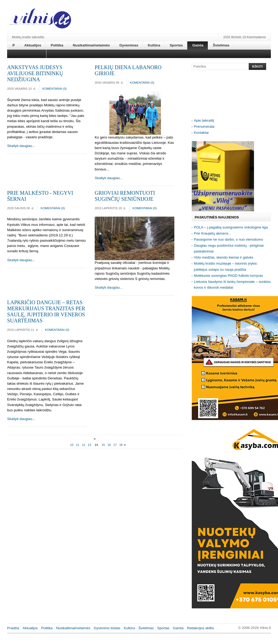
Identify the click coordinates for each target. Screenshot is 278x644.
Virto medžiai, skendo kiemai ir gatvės (224, 257)
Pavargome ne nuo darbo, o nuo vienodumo (228, 239)
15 (103, 445)
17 (115, 445)
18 (121, 445)
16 (109, 445)
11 (78, 445)
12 (84, 445)
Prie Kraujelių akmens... (213, 233)
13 (89, 445)
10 (72, 445)
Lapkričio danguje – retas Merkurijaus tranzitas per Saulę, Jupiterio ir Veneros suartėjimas (46, 311)
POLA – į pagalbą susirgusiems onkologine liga (231, 227)
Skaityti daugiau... (21, 146)
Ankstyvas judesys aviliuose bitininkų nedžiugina (35, 73)
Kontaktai (201, 133)
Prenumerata (204, 127)
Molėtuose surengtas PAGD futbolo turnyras (228, 276)
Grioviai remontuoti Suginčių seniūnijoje (125, 196)
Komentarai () (55, 89)
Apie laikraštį (204, 120)
